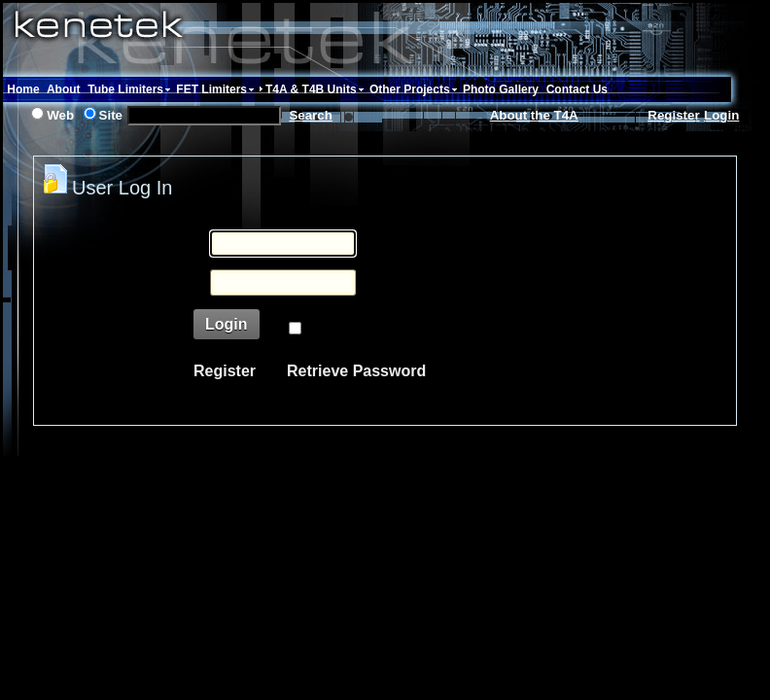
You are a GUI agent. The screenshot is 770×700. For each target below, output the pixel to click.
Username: (144, 246)
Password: (145, 285)
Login (721, 115)
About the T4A (534, 115)
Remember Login (366, 329)
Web (60, 115)
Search (310, 115)
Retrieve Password (356, 371)
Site (111, 115)
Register (673, 115)
